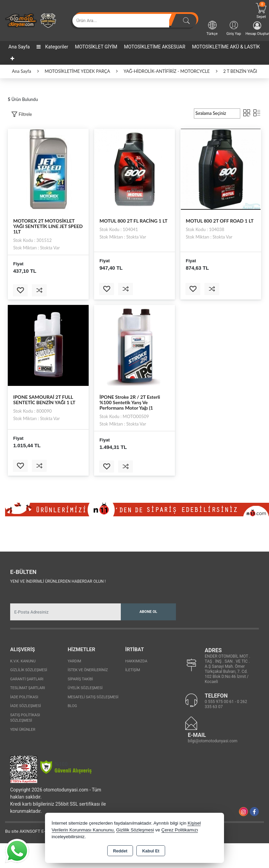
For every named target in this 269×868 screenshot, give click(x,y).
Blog (72, 706)
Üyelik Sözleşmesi (85, 688)
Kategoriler (52, 47)
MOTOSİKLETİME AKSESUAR (155, 47)
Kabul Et (151, 851)
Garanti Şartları (27, 679)
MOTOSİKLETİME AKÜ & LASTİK (226, 47)
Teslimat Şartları (28, 688)
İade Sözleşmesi (26, 706)
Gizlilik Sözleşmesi (29, 670)
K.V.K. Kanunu (23, 661)
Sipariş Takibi (80, 679)
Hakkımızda (136, 661)
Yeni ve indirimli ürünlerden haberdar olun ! (58, 581)
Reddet (120, 851)
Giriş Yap (234, 28)
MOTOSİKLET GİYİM (96, 47)
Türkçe (212, 28)
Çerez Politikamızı (180, 830)
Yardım (74, 661)
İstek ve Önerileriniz (88, 670)
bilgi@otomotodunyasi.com (213, 741)
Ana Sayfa (19, 47)
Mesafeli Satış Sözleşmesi (93, 697)
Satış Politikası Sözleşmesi (25, 718)
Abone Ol (148, 612)
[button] (21, 114)
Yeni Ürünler (23, 730)
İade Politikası (24, 697)
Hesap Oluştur (257, 29)
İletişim (133, 670)
